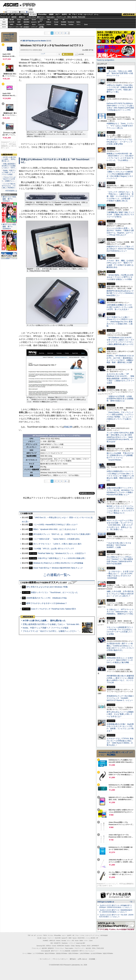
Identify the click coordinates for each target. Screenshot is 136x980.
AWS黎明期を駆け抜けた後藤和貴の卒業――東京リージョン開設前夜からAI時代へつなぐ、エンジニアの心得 (120, 679)
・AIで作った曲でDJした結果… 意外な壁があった (9, 159)
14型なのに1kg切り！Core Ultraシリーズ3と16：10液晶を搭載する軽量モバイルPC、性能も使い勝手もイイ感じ (120, 88)
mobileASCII (75, 951)
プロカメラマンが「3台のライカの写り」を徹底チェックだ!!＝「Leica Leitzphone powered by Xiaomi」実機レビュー (73, 631)
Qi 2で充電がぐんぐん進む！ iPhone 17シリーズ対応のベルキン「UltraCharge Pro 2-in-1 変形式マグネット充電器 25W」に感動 (120, 322)
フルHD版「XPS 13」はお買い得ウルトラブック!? (54, 549)
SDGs (69, 17)
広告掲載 (92, 959)
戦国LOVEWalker (108, 953)
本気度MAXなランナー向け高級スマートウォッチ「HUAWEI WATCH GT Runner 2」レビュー (120, 698)
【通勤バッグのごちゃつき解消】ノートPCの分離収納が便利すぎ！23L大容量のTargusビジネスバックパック (120, 175)
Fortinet (71, 24)
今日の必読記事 (45, 951)
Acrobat (19, 24)
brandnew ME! (41, 27)
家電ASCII (22, 17)
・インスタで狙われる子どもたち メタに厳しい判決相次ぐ (9, 186)
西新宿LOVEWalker (62, 953)
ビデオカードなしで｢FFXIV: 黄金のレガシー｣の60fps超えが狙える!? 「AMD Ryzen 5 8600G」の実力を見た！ (120, 742)
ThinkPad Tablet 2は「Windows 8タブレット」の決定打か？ (62, 553)
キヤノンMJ (19, 27)
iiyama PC (65, 938)
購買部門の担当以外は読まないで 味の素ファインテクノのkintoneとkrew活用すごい (121, 293)
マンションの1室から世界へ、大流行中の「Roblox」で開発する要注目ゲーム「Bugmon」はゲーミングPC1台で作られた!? (120, 232)
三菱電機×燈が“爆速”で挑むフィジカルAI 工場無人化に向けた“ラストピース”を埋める (120, 215)
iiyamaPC (26, 20)
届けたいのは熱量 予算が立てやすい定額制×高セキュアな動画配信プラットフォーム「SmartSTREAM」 (120, 457)
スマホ (80, 14)
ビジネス (18, 14)
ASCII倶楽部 (129, 15)
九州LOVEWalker (85, 953)
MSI (49, 20)
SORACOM (60, 946)
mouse (19, 20)
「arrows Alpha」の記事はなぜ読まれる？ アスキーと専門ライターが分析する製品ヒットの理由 (120, 277)
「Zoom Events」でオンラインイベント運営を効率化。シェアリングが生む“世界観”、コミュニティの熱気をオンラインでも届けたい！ (120, 417)
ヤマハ (79, 24)
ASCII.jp (11, 5)
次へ (66, 33)
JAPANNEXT (26, 27)
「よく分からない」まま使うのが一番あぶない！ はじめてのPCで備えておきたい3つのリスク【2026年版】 (120, 575)
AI (8, 14)
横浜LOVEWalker (50, 953)
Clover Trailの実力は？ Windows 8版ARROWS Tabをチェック (58, 568)
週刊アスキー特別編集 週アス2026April (9, 199)
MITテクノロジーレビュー (87, 951)
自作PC (64, 14)
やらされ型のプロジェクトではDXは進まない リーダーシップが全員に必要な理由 (120, 142)
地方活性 (74, 17)
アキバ (74, 14)
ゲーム (96, 15)
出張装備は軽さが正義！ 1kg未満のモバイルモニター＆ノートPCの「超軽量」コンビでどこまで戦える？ (120, 727)
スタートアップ (88, 15)
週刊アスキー (41, 17)
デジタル (28, 5)
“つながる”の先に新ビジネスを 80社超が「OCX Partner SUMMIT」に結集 (120, 545)
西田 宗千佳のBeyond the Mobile (34, 41)
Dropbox (49, 24)
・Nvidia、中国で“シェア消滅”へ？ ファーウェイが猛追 (9, 172)
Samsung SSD (41, 946)
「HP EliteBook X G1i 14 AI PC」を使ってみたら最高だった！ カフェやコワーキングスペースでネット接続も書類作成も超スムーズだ (120, 341)
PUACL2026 (82, 17)
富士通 (12, 20)
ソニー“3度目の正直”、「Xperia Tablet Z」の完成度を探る (56, 539)
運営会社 (73, 959)
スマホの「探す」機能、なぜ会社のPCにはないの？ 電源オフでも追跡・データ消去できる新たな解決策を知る (120, 264)
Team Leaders (69, 948)
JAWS (11, 24)
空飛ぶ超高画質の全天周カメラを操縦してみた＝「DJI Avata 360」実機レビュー (58, 624)
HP (64, 20)
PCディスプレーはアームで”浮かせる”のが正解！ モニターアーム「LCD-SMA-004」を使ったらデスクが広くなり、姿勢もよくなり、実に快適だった (120, 525)
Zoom (86, 24)
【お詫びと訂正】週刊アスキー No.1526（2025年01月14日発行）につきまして (116, 916)
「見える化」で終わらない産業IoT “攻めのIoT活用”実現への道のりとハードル (120, 73)
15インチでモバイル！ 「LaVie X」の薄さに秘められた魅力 (57, 544)
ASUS (56, 20)
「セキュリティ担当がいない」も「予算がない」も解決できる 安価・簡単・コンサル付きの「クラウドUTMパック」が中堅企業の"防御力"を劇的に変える (120, 196)
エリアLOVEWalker (38, 953)
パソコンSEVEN (41, 19)
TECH (25, 14)
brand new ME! (81, 943)
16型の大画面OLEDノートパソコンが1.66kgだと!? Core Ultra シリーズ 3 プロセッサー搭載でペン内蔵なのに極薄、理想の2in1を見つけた (120, 476)
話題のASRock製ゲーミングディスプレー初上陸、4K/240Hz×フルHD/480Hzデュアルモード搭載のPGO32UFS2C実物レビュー (120, 491)
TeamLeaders (51, 17)
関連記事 (68, 427)
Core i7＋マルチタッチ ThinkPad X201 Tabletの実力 (53, 609)
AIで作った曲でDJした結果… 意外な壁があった (44, 621)
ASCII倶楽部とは (11, 191)
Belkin (78, 22)
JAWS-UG (52, 941)
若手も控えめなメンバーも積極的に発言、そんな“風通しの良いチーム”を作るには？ (120, 714)
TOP (29, 935)
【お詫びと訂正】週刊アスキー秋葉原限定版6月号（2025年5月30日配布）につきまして (116, 911)
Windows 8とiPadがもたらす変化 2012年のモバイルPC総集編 (58, 563)
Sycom (34, 20)
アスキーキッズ (5, 17)
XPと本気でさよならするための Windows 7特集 (47, 587)
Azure (34, 24)
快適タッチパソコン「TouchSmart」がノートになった (54, 592)
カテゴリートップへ (87, 493)
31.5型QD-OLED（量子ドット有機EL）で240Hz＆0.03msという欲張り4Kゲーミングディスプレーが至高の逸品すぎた (120, 647)
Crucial (56, 22)
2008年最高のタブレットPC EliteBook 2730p (47, 598)
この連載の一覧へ (57, 575)
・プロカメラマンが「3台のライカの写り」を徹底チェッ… (9, 179)
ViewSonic (71, 22)
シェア (43, 54)
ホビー (58, 14)
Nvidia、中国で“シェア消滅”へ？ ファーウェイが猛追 (46, 628)
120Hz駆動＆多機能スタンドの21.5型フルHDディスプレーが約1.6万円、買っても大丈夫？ (120, 307)
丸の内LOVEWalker (96, 953)
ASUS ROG (26, 22)
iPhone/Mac (42, 14)
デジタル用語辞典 (65, 951)
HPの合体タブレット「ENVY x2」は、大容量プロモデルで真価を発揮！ (62, 534)
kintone (26, 24)
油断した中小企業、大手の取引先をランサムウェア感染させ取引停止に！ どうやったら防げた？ (120, 594)
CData (56, 24)
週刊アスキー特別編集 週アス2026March (9, 227)
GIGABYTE (34, 22)
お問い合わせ (82, 959)
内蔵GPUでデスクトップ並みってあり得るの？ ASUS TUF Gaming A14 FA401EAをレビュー (120, 249)
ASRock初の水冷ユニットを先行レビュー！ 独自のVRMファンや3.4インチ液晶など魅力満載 (120, 660)
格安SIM (14, 17)
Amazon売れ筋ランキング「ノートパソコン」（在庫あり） (8, 37)
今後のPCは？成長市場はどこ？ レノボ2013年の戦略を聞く (62, 558)
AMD (19, 22)
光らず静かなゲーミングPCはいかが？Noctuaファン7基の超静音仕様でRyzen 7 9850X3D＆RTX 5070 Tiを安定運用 (120, 560)
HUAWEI (64, 22)
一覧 (59, 54)
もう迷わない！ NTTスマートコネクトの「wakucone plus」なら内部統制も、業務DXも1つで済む (120, 612)
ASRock (49, 22)
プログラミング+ (61, 17)
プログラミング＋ (80, 948)
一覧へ (131, 902)
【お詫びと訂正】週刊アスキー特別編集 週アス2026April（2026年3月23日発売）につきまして (116, 906)
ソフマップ (34, 27)
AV (70, 14)
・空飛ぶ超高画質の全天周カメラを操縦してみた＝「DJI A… (9, 166)
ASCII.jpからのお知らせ (106, 902)
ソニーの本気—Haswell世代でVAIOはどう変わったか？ (55, 525)
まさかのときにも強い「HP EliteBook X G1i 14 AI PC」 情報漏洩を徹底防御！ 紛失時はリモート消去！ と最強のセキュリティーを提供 (120, 378)
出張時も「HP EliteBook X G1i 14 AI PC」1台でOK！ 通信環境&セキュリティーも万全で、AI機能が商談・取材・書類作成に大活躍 (120, 359)
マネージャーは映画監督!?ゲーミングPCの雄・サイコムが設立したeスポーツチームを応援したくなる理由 (120, 631)
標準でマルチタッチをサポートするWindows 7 (46, 603)
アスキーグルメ (31, 17)
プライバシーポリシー (60, 959)
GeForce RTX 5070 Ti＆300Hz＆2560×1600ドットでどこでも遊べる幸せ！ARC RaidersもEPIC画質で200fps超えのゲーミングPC (120, 107)
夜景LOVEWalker (73, 953)
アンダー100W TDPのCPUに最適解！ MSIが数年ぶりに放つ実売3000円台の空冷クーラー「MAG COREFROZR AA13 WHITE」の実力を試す (120, 437)
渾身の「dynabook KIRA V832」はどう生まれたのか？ (55, 529)
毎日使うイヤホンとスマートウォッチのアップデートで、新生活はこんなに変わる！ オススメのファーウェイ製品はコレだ (120, 509)
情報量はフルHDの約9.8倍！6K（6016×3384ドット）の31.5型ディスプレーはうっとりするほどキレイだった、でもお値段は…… (120, 157)
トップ (3, 14)
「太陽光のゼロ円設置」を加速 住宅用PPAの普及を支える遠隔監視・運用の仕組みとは (120, 399)
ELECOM (11, 22)
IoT (12, 14)
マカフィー (12, 27)
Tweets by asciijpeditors (105, 60)
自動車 (51, 14)
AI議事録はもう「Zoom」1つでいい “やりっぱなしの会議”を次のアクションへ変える (120, 126)
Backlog (64, 24)
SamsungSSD (40, 22)
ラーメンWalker (27, 953)
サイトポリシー (45, 959)
